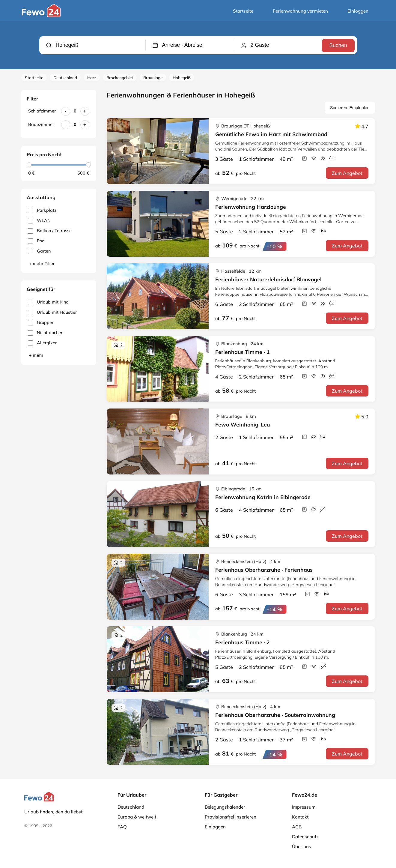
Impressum (304, 807)
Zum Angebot (347, 173)
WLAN (39, 221)
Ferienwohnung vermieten (300, 11)
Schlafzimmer (42, 111)
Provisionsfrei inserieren (231, 817)
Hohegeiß (182, 78)
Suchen (338, 45)
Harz (92, 78)
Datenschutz (305, 837)
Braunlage (153, 78)
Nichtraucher (45, 333)
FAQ (122, 827)
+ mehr (36, 355)
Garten (39, 251)
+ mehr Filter (42, 263)
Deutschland (65, 78)
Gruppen (41, 323)
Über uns (302, 847)
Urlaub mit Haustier (52, 312)
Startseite (243, 11)
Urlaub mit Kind (48, 302)
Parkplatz (42, 210)
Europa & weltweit (137, 817)
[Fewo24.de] (42, 16)
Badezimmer (41, 124)
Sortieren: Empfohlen (350, 108)
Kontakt (300, 817)
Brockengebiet (120, 78)
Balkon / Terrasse (50, 231)
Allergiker (42, 343)
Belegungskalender (225, 807)
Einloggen (358, 11)
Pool (37, 241)
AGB (297, 827)
